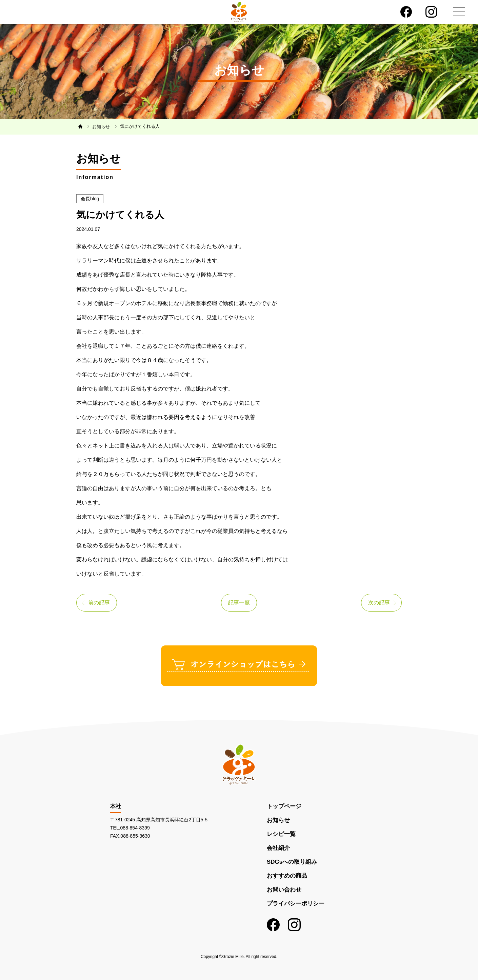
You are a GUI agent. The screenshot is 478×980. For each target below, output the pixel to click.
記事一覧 (239, 603)
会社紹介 (278, 848)
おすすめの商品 (287, 876)
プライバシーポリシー (296, 904)
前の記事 (99, 603)
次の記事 (379, 603)
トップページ (284, 806)
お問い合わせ (284, 890)
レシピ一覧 (281, 834)
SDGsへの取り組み (292, 862)
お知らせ (278, 820)
